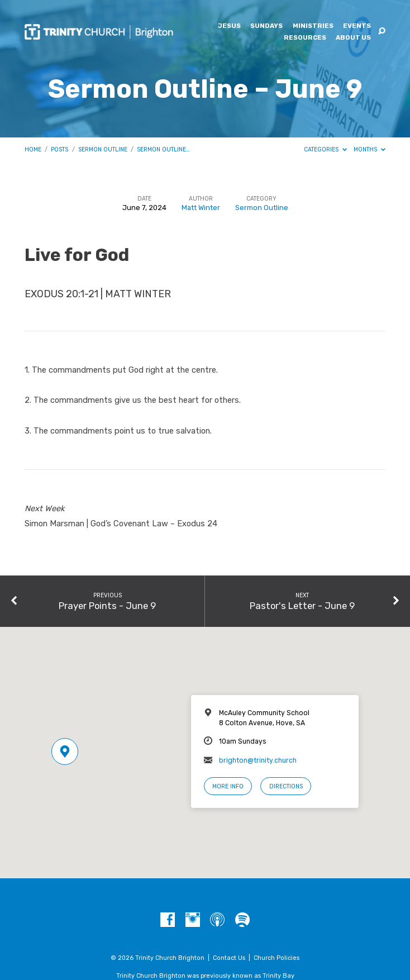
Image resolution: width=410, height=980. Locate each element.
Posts (59, 149)
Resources (305, 38)
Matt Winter (201, 208)
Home (33, 149)
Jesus (229, 26)
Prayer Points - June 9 (107, 606)
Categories (325, 149)
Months (370, 149)
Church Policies (276, 958)
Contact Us (229, 958)
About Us (353, 38)
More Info (228, 786)
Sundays (266, 26)
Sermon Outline (103, 149)
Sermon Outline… (163, 149)
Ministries (313, 26)
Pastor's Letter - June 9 (302, 606)
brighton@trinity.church (258, 760)
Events (357, 26)
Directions (286, 786)
